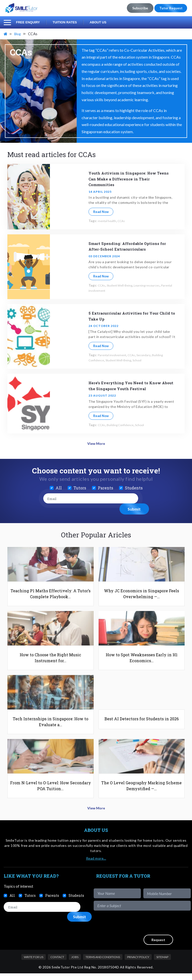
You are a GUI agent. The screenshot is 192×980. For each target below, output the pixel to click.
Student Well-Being (124, 285)
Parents (105, 487)
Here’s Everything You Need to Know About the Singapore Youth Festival (131, 385)
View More (96, 443)
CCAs (125, 221)
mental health (108, 221)
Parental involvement (105, 290)
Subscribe (138, 8)
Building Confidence (124, 425)
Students (134, 487)
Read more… (96, 865)
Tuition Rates (65, 22)
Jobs (75, 963)
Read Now (101, 212)
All (59, 487)
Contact (57, 963)
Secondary (151, 355)
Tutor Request (170, 8)
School (145, 360)
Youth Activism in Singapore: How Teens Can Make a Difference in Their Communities (131, 179)
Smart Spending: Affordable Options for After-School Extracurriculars (129, 246)
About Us (98, 22)
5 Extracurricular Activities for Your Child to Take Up (130, 316)
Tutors (80, 487)
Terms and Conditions (103, 963)
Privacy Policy (138, 963)
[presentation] (153, 929)
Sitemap (162, 963)
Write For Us (34, 963)
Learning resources (155, 285)
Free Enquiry (28, 22)
